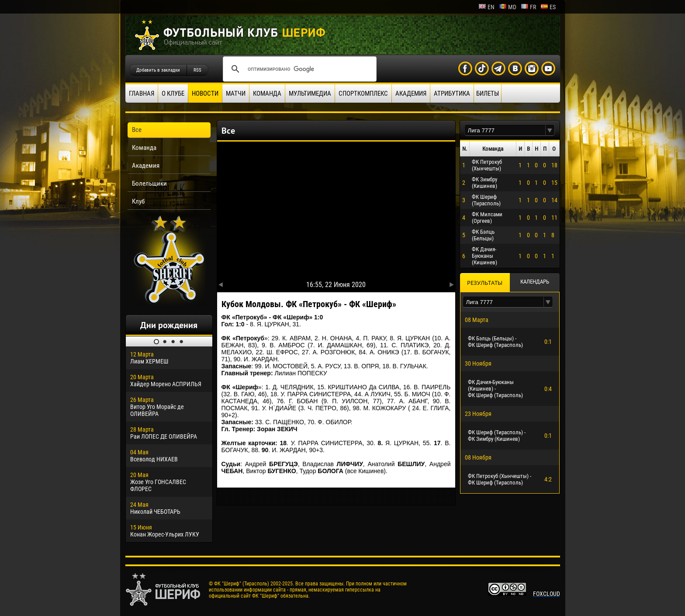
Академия (411, 93)
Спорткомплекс (363, 93)
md (508, 7)
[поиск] (298, 69)
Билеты (488, 93)
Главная (142, 93)
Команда (267, 93)
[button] (550, 130)
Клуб (138, 201)
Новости (205, 93)
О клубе (173, 93)
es (548, 7)
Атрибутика (452, 93)
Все (137, 130)
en (486, 7)
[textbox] (505, 130)
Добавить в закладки (158, 70)
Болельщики (149, 183)
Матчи (236, 93)
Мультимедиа (310, 93)
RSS (197, 70)
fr (528, 7)
